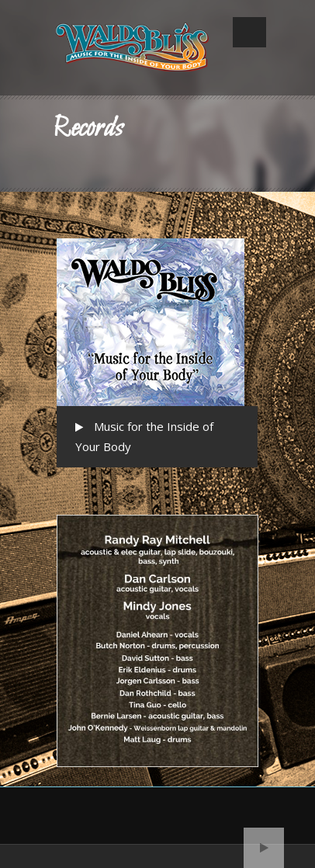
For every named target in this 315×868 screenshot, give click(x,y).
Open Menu (249, 32)
